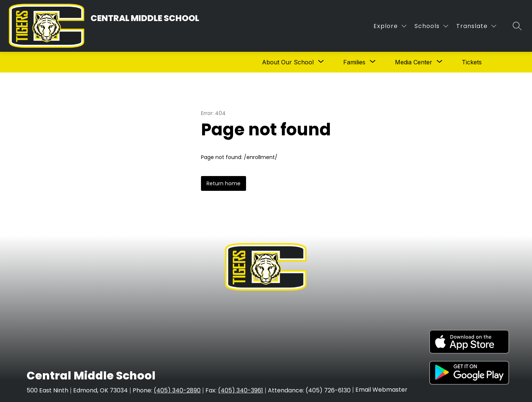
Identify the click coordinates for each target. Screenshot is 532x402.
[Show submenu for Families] (354, 62)
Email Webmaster (381, 390)
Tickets (472, 62)
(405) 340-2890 (177, 390)
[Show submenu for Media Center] (414, 62)
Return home (224, 183)
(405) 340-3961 (241, 390)
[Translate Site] (476, 26)
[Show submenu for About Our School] (288, 62)
